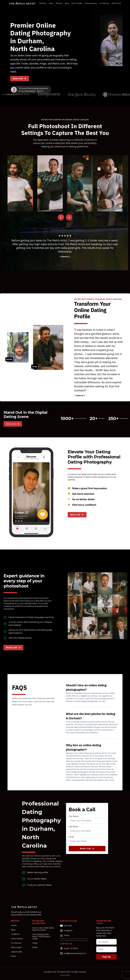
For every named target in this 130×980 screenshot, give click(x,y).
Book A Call (116, 3)
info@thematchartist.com (73, 954)
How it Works (77, 3)
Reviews (59, 3)
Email (71, 837)
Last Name (73, 827)
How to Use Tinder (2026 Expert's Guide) (43, 929)
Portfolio (43, 3)
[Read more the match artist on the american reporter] (16, 94)
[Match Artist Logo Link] (22, 3)
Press (13, 956)
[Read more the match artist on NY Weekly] (82, 95)
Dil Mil (35, 948)
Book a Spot (16, 947)
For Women (104, 3)
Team (51, 3)
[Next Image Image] (69, 217)
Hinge (35, 943)
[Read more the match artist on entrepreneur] (49, 94)
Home (14, 925)
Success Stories (91, 3)
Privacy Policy (65, 975)
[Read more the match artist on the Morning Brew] (116, 94)
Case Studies (17, 952)
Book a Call (20, 79)
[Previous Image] (61, 217)
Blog (67, 3)
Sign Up (106, 957)
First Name (74, 816)
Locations (15, 934)
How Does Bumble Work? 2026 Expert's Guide (41, 937)
